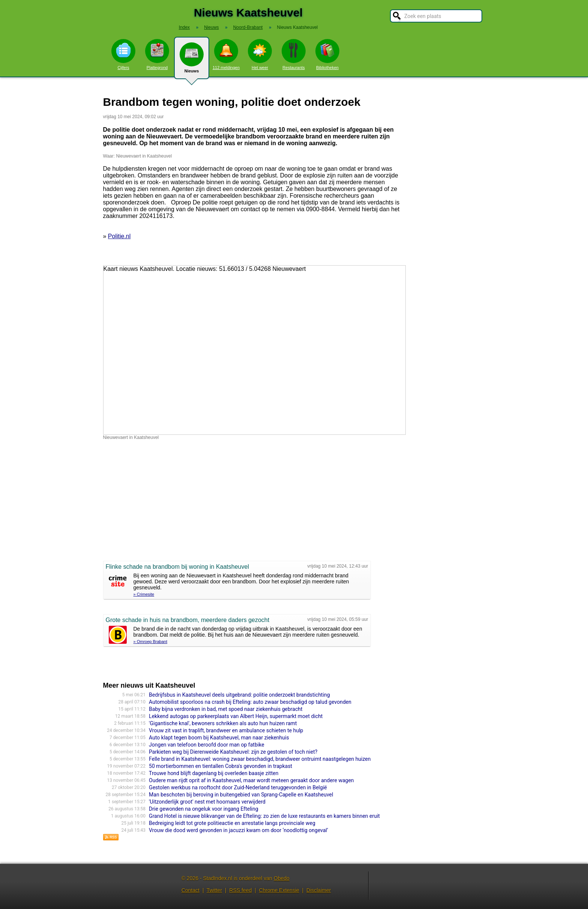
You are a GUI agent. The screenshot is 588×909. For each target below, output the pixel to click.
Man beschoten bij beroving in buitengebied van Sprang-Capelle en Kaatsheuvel (241, 795)
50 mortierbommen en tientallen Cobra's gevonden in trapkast (220, 766)
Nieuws (192, 61)
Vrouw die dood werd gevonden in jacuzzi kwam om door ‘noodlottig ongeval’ (238, 830)
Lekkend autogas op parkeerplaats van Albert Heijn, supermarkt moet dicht (236, 716)
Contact (190, 890)
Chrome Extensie (279, 890)
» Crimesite (144, 594)
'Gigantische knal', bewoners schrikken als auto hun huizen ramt (223, 723)
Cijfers (123, 54)
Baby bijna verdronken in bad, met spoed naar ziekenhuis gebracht (226, 709)
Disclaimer (319, 890)
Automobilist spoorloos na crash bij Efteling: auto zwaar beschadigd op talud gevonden (250, 702)
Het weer (260, 54)
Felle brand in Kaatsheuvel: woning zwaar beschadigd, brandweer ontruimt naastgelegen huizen (260, 759)
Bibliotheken (327, 54)
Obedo (282, 878)
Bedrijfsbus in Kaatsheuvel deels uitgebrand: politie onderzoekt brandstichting (239, 695)
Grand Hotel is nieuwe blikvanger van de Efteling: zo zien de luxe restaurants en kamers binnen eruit (264, 816)
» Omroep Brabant (151, 642)
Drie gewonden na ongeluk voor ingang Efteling (203, 809)
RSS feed (240, 890)
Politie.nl (119, 236)
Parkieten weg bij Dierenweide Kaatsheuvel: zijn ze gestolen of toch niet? (233, 752)
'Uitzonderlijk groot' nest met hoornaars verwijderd (207, 802)
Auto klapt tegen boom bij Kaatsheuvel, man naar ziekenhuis (219, 738)
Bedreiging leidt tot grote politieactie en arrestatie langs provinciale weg (232, 823)
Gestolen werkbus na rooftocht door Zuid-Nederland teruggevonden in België (238, 787)
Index (184, 27)
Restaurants (294, 54)
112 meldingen (226, 54)
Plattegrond (157, 54)
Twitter (214, 890)
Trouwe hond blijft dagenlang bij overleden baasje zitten (214, 773)
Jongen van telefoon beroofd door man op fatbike (206, 745)
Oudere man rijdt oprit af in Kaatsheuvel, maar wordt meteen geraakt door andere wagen (251, 780)
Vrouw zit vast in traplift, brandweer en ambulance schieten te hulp (226, 730)
